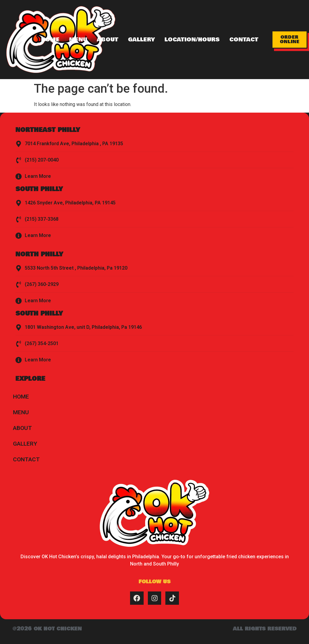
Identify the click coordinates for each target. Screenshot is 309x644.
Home (50, 40)
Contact (244, 40)
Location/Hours (192, 40)
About (108, 40)
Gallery (141, 40)
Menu (78, 40)
